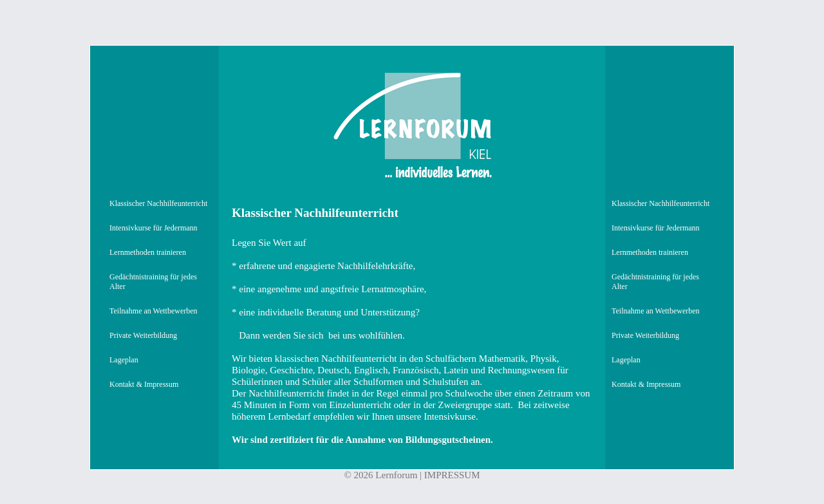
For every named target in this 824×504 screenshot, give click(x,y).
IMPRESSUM (452, 475)
